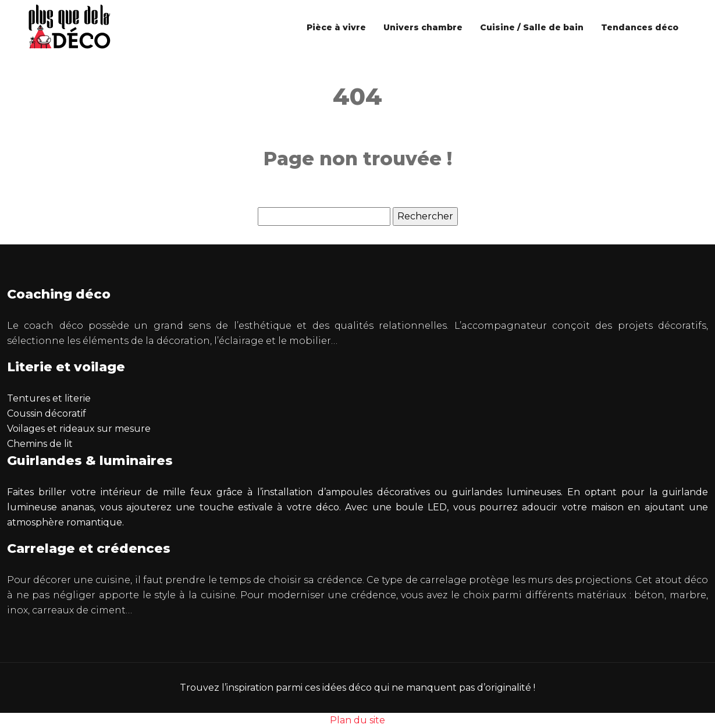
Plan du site (357, 720)
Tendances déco (640, 27)
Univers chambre (423, 27)
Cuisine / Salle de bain (532, 27)
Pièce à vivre (336, 27)
